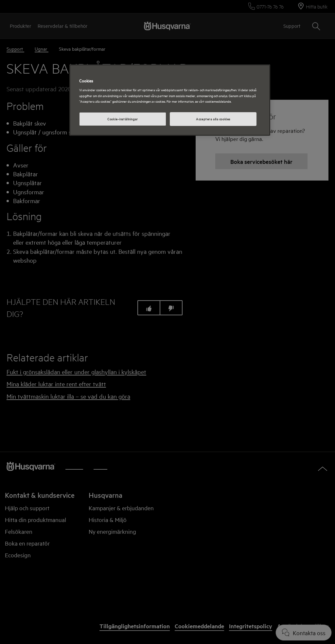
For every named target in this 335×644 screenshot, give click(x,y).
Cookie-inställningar (123, 119)
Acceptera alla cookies (213, 119)
